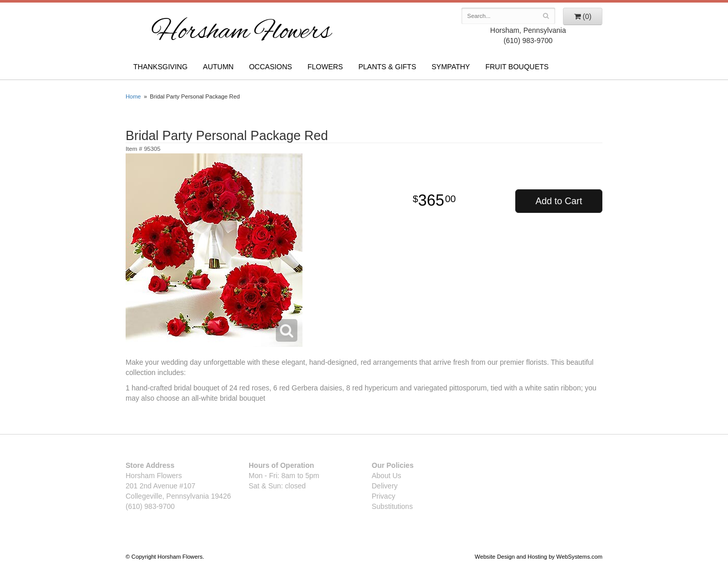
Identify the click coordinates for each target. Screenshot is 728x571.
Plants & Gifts (387, 67)
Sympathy (451, 67)
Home (133, 96)
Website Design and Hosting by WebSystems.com (539, 557)
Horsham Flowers (241, 33)
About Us (387, 476)
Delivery (385, 486)
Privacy (383, 496)
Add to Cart (559, 201)
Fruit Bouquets (517, 67)
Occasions (271, 67)
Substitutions (392, 506)
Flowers (325, 67)
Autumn (218, 67)
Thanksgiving (160, 67)
